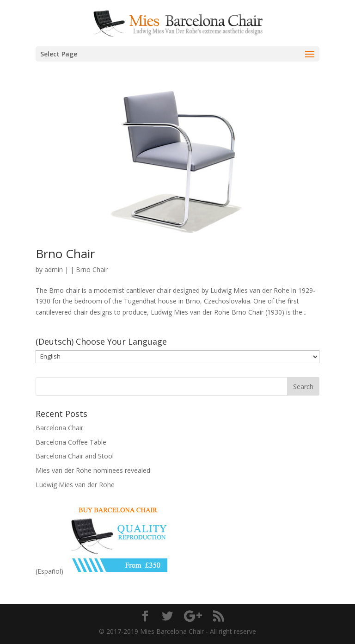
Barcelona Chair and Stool (75, 456)
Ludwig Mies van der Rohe (75, 485)
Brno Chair (65, 254)
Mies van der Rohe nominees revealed (93, 470)
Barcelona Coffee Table (71, 442)
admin (54, 269)
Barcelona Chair (59, 428)
